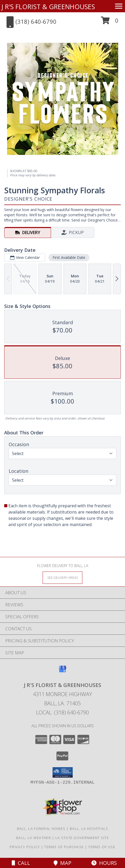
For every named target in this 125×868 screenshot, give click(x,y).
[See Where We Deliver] (62, 577)
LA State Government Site (82, 838)
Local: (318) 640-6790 (62, 712)
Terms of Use (102, 847)
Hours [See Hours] (104, 863)
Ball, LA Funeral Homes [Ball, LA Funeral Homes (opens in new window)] (41, 829)
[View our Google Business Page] (62, 671)
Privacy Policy (25, 847)
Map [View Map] (62, 863)
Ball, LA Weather (34, 838)
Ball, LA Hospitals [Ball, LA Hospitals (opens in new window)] (89, 829)
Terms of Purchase (64, 847)
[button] (110, 22)
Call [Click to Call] (21, 863)
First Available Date (69, 257)
